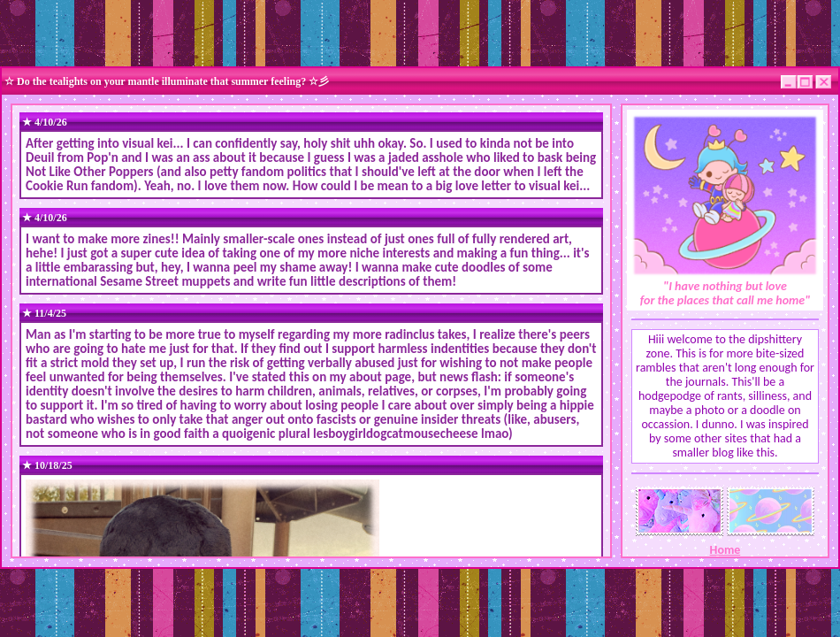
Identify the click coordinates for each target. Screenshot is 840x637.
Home (725, 550)
